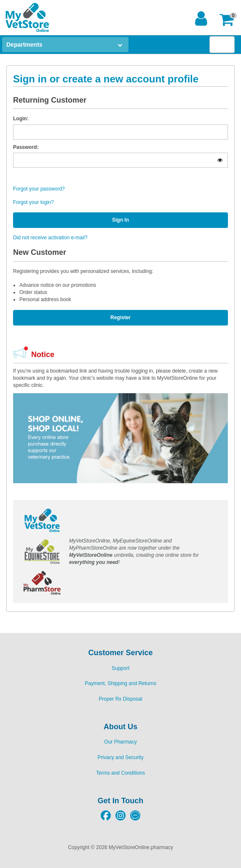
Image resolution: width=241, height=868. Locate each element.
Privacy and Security (120, 757)
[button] (229, 20)
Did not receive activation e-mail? (50, 238)
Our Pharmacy (120, 742)
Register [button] (121, 318)
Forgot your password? (39, 189)
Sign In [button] (121, 220)
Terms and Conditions (121, 773)
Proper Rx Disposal (120, 699)
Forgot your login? (33, 202)
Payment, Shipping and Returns (120, 683)
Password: (26, 147)
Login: (21, 119)
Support (121, 668)
